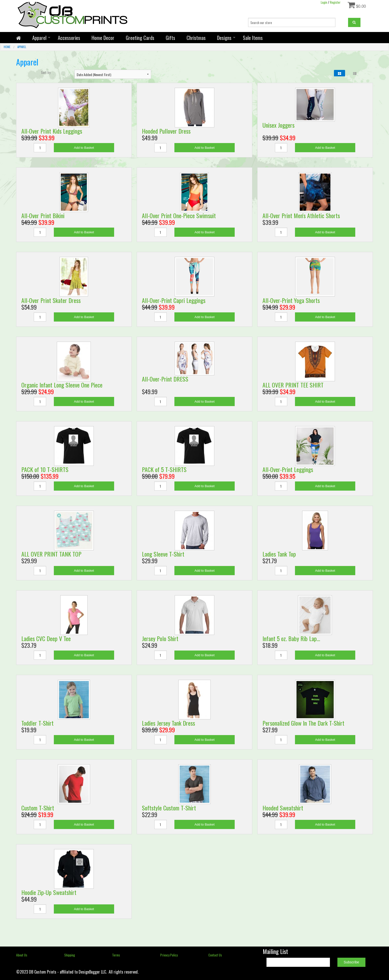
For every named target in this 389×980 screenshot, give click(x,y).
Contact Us (215, 955)
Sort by (46, 72)
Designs (224, 38)
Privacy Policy (169, 955)
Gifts (170, 38)
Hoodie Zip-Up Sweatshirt (49, 892)
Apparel (39, 38)
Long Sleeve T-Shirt (163, 554)
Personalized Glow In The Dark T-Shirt (303, 723)
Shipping (70, 955)
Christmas (196, 38)
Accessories (69, 38)
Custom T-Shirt (38, 808)
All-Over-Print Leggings (288, 469)
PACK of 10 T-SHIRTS (45, 469)
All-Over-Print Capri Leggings (174, 300)
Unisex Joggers (278, 125)
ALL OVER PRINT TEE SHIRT (293, 385)
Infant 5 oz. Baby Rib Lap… (291, 638)
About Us (22, 955)
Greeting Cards (140, 38)
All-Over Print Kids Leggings (52, 131)
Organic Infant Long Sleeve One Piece (62, 385)
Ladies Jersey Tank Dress (168, 723)
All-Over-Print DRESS (165, 379)
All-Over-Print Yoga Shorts (291, 300)
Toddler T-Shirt (37, 723)
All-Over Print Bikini (43, 215)
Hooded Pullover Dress (166, 131)
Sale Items (253, 38)
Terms (116, 955)
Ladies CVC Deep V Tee (46, 638)
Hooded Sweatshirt (283, 808)
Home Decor (103, 38)
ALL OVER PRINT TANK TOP (51, 554)
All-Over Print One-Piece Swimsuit (179, 215)
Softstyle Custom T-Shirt (169, 808)
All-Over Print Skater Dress (51, 300)
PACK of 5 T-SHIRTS (164, 469)
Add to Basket (84, 148)
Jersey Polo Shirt (160, 638)
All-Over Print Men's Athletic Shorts (301, 215)
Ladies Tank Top (279, 554)
